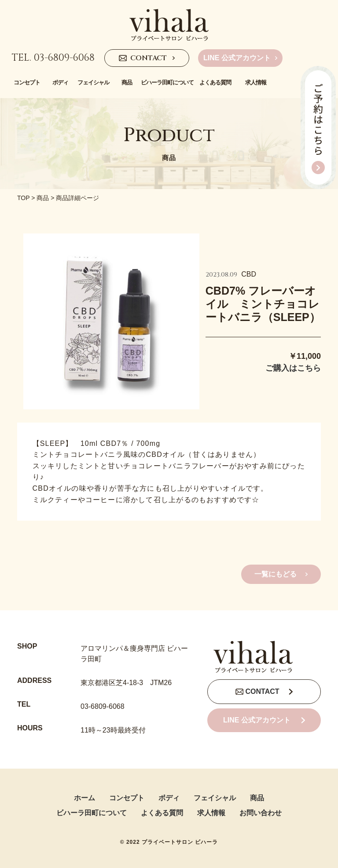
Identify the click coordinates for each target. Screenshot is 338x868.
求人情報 (211, 813)
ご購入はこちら (293, 368)
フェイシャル (215, 798)
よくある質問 (162, 813)
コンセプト (127, 798)
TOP (23, 198)
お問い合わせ (261, 813)
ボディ (169, 798)
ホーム (84, 798)
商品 (43, 198)
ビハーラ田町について (92, 813)
